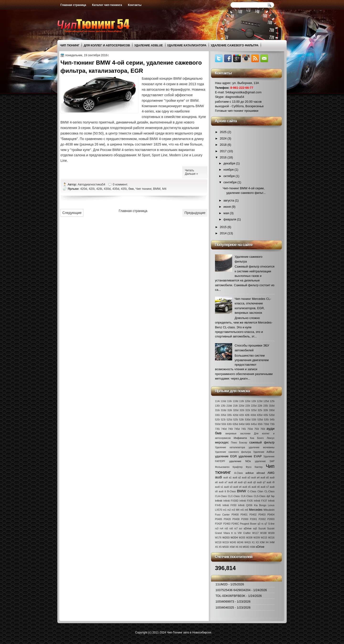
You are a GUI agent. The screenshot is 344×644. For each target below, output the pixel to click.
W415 (248, 542)
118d (235, 401)
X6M (252, 547)
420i (91, 189)
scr (241, 529)
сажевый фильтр (262, 442)
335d (223, 415)
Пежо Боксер (239, 443)
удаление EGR (226, 456)
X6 (237, 547)
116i (229, 401)
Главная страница (73, 5)
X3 (257, 542)
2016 (224, 157)
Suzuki (262, 529)
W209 (257, 538)
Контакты (135, 5)
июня (227, 207)
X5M (232, 547)
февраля (230, 219)
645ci (254, 424)
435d (116, 189)
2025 (224, 132)
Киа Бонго (257, 438)
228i (260, 406)
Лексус (271, 438)
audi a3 (246, 478)
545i (272, 420)
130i (217, 406)
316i (217, 410)
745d (237, 429)
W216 (271, 538)
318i (229, 410)
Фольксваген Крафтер (229, 467)
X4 (267, 542)
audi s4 (237, 487)
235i (266, 406)
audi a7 (223, 482)
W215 (264, 538)
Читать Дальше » (191, 172)
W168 (263, 533)
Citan (260, 491)
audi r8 (271, 482)
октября (229, 176)
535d (260, 420)
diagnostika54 (235, 97)
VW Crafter (244, 533)
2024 (224, 138)
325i (260, 410)
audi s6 (256, 487)
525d (229, 420)
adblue (250, 473)
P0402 (253, 515)
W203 (226, 538)
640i (248, 424)
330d (272, 410)
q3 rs (260, 524)
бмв (131, 189)
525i (236, 420)
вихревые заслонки (238, 434)
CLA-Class (221, 496)
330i (217, 415)
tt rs (234, 533)
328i (266, 410)
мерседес (222, 442)
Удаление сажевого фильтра (235, 45)
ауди (271, 428)
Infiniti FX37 (260, 501)
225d (254, 406)
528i (241, 420)
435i (124, 189)
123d (260, 401)
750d (250, 429)
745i (244, 429)
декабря (230, 163)
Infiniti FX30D (231, 501)
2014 (224, 233)
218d (229, 406)
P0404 (271, 515)
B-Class (231, 491)
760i (263, 429)
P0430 (236, 519)
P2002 (262, 519)
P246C (235, 524)
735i (217, 429)
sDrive (248, 528)
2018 (224, 145)
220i (248, 406)
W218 (218, 542)
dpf (268, 496)
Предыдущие (195, 213)
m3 (233, 510)
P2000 (245, 519)
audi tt (222, 491)
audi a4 (255, 478)
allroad (261, 473)
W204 (234, 538)
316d (272, 406)
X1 (253, 542)
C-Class (252, 491)
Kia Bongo (260, 505)
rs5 (226, 529)
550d (218, 424)
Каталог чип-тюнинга (107, 5)
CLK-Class (247, 496)
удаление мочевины (262, 447)
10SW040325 (225, 608)
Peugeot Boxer (248, 524)
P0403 (262, 515)
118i (241, 401)
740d (224, 429)
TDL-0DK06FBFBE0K (230, 596)
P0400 (235, 515)
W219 (226, 542)
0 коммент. (120, 184)
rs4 (221, 529)
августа (229, 200)
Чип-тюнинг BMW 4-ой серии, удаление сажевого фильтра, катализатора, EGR (131, 67)
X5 (217, 547)
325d (254, 410)
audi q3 (242, 482)
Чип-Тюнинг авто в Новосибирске (189, 633)
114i (217, 401)
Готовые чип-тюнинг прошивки (237, 111)
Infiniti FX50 (229, 505)
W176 (218, 538)
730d (266, 424)
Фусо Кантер (254, 467)
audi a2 (237, 478)
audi (218, 477)
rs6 (231, 529)
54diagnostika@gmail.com (244, 92)
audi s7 (265, 487)
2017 (224, 151)
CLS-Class (260, 496)
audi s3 (228, 487)
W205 (242, 538)
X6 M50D (244, 547)
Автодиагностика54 (92, 184)
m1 (225, 510)
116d (223, 401)
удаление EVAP (250, 456)
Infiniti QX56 (245, 505)
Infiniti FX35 (246, 501)
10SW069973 (225, 602)
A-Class (238, 473)
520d (272, 415)
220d (241, 406)
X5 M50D (224, 547)
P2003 (271, 519)
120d (248, 401)
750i (256, 429)
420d (84, 189)
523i (223, 420)
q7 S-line (269, 524)
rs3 (217, 529)
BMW (157, 189)
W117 (255, 533)
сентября (230, 182)
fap (273, 496)
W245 (233, 542)
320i (242, 410)
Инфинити (240, 438)
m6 (246, 510)
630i (229, 424)
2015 (224, 227)
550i (224, 424)
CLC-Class (234, 496)
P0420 (227, 519)
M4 (164, 189)
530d (248, 420)
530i (254, 420)
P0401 (244, 515)
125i (272, 401)
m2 (229, 510)
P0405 (219, 519)
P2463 (227, 524)
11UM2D (222, 584)
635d (235, 424)
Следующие (72, 213)
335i (229, 415)
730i (272, 424)
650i (260, 424)
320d (236, 410)
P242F (219, 524)
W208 (249, 538)
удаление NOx (240, 461)
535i (266, 420)
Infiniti (219, 501)
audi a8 (233, 482)
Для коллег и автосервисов (107, 45)
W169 (271, 533)
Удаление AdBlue (148, 45)
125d (266, 401)
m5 (242, 510)
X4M (272, 542)
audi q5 (252, 482)
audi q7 (261, 482)
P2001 (253, 519)
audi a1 (228, 478)
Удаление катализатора (187, 45)
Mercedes (256, 510)
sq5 (255, 529)
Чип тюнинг (70, 45)
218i (235, 406)
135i (223, 406)
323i (248, 410)
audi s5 (247, 487)
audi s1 (219, 487)
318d (223, 410)
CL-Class (269, 491)
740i (230, 429)
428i (99, 189)
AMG (271, 473)
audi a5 (265, 478)
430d (107, 189)
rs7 (236, 529)
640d (242, 424)
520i (217, 420)
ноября (229, 170)
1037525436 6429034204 (233, 590)
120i (254, 401)
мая (227, 213)
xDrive (260, 547)
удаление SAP (265, 461)
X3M (262, 542)
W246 (240, 542)
